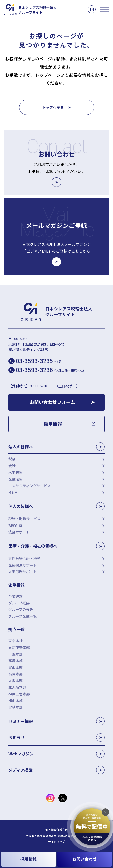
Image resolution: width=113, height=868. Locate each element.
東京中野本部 (19, 647)
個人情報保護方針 (56, 830)
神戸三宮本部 (19, 694)
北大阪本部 (17, 687)
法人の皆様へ (56, 447)
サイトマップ (56, 842)
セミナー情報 (56, 721)
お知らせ (56, 737)
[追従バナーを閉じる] (105, 812)
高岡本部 (16, 674)
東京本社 (16, 641)
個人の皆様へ (56, 506)
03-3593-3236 (50, 370)
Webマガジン (56, 754)
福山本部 (16, 701)
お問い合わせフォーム (52, 402)
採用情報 (29, 859)
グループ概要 (19, 603)
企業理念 (16, 596)
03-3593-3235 (39, 361)
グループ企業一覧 (23, 616)
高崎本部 (16, 661)
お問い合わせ (84, 859)
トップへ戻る (53, 107)
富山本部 (16, 667)
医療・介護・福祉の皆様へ (56, 546)
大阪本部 (16, 680)
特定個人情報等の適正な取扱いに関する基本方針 (56, 836)
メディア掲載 (56, 770)
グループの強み (21, 609)
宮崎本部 (16, 707)
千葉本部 (16, 654)
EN (92, 9)
